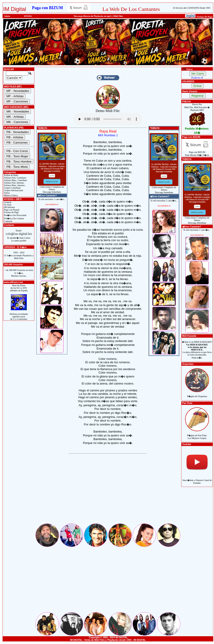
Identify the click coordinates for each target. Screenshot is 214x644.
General (7, 202)
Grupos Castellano (12, 188)
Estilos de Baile (11, 175)
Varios (7, 193)
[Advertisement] (108, 491)
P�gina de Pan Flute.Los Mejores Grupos (197, 434)
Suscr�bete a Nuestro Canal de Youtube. (197, 479)
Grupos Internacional (13, 190)
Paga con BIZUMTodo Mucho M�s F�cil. (197, 153)
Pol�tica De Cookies (14, 218)
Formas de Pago (11, 212)
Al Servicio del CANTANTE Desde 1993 (192, 8)
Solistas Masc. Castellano (15, 180)
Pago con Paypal (11, 210)
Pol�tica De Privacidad (15, 215)
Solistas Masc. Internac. (14, 185)
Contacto (8, 221)
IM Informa (9, 207)
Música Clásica (11, 195)
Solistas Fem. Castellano (15, 178)
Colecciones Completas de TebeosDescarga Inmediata (52, 188)
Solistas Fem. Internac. (14, 183)
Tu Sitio (7, 205)
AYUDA (28, 16)
